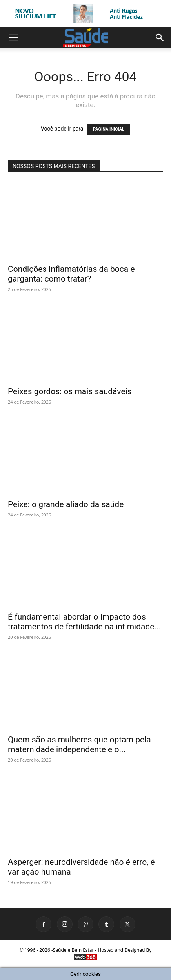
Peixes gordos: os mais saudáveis (70, 391)
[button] (13, 38)
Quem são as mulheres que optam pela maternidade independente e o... (79, 745)
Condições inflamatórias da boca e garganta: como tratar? (71, 274)
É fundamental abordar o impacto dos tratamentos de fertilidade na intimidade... (84, 622)
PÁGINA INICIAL (109, 129)
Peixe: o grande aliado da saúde (66, 504)
